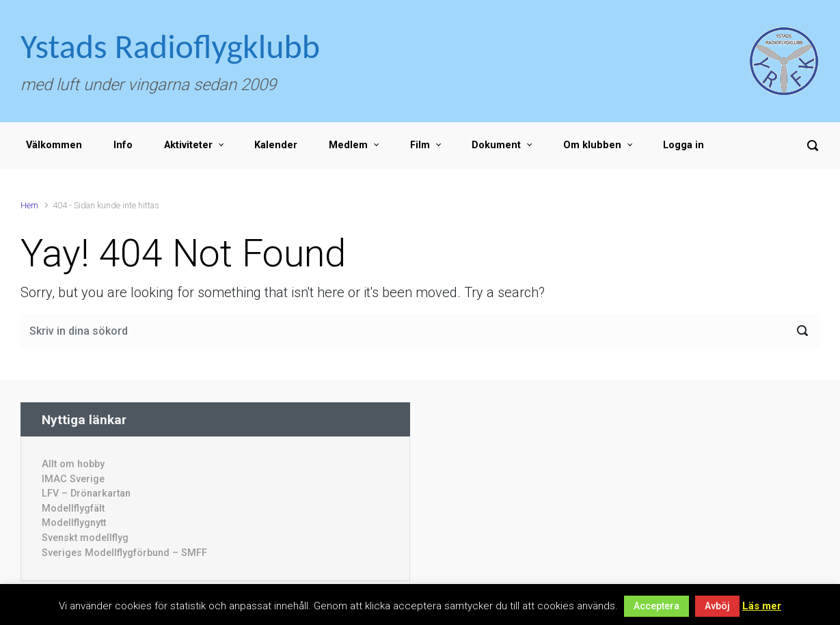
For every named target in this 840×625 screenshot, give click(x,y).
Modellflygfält (73, 509)
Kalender (276, 145)
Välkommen (54, 145)
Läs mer (762, 606)
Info (123, 145)
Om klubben (592, 145)
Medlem (348, 145)
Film (420, 145)
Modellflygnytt (74, 523)
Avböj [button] (717, 606)
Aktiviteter (188, 145)
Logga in (683, 145)
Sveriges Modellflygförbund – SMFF (124, 553)
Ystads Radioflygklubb (170, 46)
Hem (29, 205)
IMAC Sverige (73, 479)
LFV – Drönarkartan (86, 494)
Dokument (496, 145)
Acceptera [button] (656, 606)
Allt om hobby (73, 464)
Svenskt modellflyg (85, 538)
